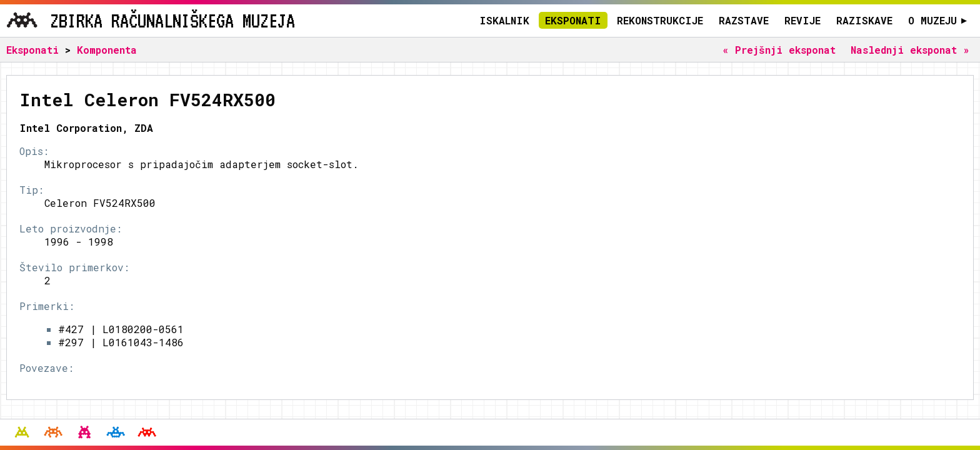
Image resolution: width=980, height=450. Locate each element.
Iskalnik (504, 20)
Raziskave (864, 20)
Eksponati (573, 20)
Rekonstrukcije (660, 20)
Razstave (744, 20)
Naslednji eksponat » (910, 50)
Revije (802, 20)
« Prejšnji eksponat (779, 50)
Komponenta (107, 50)
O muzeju (938, 20)
